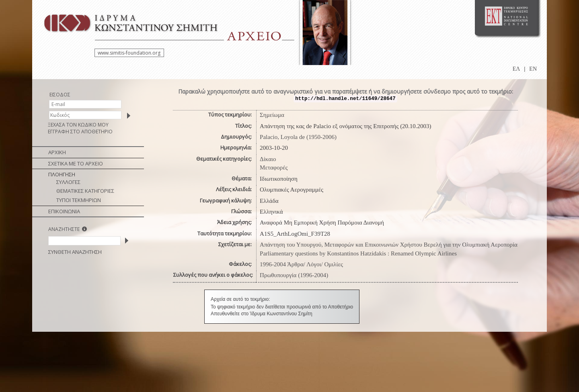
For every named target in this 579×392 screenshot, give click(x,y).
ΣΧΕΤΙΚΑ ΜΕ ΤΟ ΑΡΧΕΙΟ (76, 163)
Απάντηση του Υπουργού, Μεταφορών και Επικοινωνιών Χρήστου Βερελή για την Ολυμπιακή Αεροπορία (389, 245)
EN (533, 69)
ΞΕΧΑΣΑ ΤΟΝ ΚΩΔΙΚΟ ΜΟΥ (78, 125)
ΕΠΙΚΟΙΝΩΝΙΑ (64, 211)
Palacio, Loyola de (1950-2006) (298, 137)
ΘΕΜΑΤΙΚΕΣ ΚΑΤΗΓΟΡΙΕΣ (85, 191)
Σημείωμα (272, 115)
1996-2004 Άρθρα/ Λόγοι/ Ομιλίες (301, 264)
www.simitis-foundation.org (129, 53)
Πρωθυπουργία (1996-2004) (294, 275)
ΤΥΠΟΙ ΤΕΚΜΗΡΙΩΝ (79, 200)
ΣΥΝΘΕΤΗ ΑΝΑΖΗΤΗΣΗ (75, 252)
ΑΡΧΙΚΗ (57, 152)
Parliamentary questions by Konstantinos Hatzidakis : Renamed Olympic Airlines (358, 253)
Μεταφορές (274, 167)
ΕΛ (516, 69)
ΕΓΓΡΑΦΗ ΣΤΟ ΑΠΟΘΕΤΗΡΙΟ (80, 132)
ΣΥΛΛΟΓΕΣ (68, 182)
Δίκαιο (268, 159)
